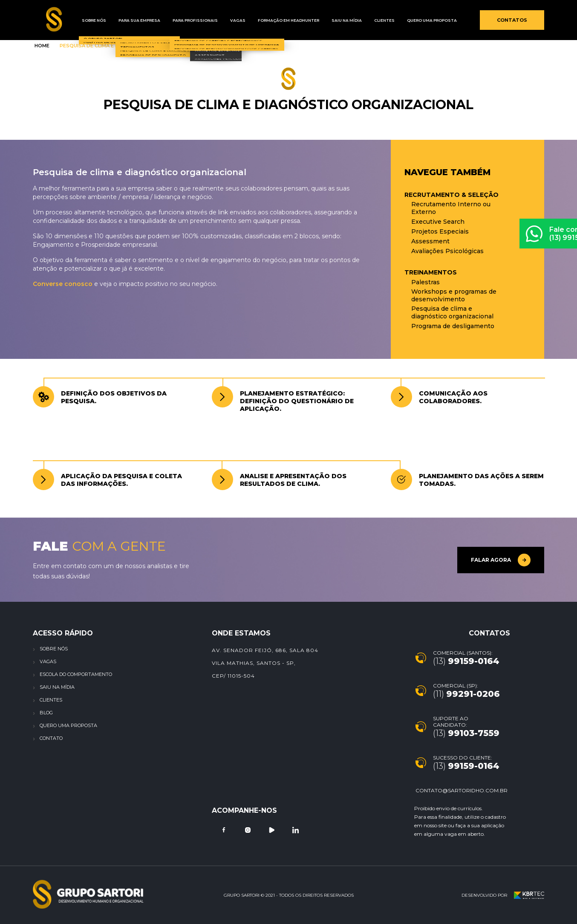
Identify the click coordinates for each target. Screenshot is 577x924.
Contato (51, 738)
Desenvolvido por (503, 895)
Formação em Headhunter (263, 20)
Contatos (512, 20)
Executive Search (438, 222)
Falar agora (501, 560)
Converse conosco (63, 284)
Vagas (218, 20)
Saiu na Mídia (57, 687)
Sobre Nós (91, 20)
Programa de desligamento (453, 326)
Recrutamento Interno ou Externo (451, 208)
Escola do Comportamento (76, 674)
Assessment (430, 241)
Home (42, 46)
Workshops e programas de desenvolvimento (454, 295)
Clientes (348, 20)
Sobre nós (54, 649)
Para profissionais (181, 20)
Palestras (426, 282)
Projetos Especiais (440, 231)
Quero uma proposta (390, 20)
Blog (46, 713)
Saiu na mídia (316, 20)
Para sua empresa (131, 20)
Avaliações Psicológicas (447, 251)
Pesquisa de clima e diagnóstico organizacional (452, 312)
